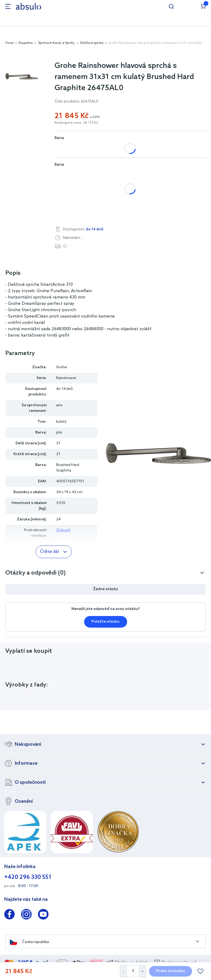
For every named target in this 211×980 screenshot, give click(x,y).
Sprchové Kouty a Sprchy (56, 43)
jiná (97, 148)
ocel (119, 148)
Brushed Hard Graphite (134, 175)
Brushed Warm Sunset (80, 189)
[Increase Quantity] (143, 971)
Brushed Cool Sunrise (80, 175)
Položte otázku (105, 622)
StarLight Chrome (76, 202)
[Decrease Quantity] (123, 971)
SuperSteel (117, 202)
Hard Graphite (164, 189)
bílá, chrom (70, 148)
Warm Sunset (153, 202)
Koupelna (26, 43)
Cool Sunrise (126, 189)
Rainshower (66, 378)
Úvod (9, 43)
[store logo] (28, 6)
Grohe (62, 367)
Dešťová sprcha (92, 43)
